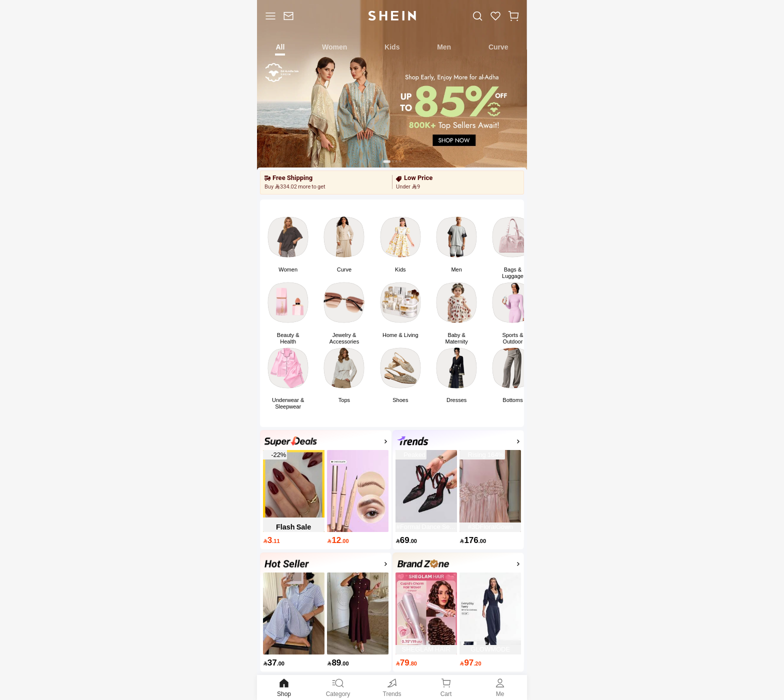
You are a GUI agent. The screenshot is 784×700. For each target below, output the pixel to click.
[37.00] (294, 663)
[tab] (280, 46)
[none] (291, 441)
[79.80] (426, 663)
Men (456, 269)
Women (288, 269)
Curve (344, 269)
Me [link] (500, 687)
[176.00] (490, 540)
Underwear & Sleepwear (288, 403)
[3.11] (294, 540)
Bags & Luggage (513, 273)
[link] (288, 16)
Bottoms (512, 400)
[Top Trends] (458, 443)
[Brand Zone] (458, 565)
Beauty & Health (288, 338)
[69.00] (426, 540)
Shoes (400, 400)
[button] (513, 16)
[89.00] (358, 663)
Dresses (456, 400)
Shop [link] (284, 687)
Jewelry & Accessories (344, 338)
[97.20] (490, 663)
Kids (400, 269)
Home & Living (400, 335)
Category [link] (338, 687)
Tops (344, 400)
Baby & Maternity (457, 338)
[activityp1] (326, 565)
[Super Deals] (326, 443)
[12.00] (358, 540)
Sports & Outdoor (512, 338)
